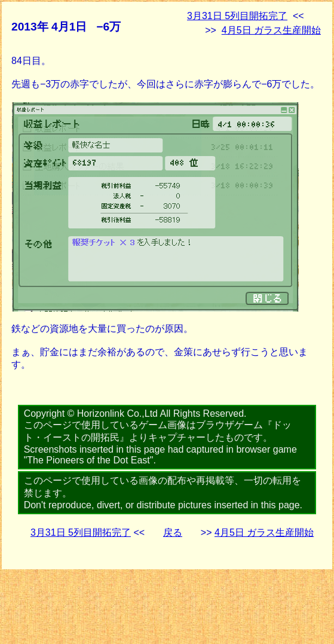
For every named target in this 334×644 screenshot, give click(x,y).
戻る (173, 532)
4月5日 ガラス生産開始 (271, 30)
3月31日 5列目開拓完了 (237, 16)
